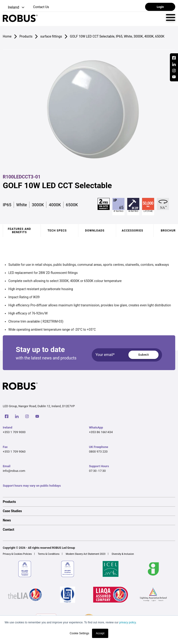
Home (7, 36)
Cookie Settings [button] (79, 633)
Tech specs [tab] (57, 231)
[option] (89, 502)
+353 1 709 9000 (14, 432)
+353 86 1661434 (101, 432)
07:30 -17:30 (97, 471)
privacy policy (127, 622)
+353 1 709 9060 (14, 452)
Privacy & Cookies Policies (17, 554)
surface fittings (51, 36)
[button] (14, 8)
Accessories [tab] (132, 231)
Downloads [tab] (95, 231)
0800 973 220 (98, 452)
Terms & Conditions (49, 554)
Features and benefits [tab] (19, 231)
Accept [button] (100, 633)
